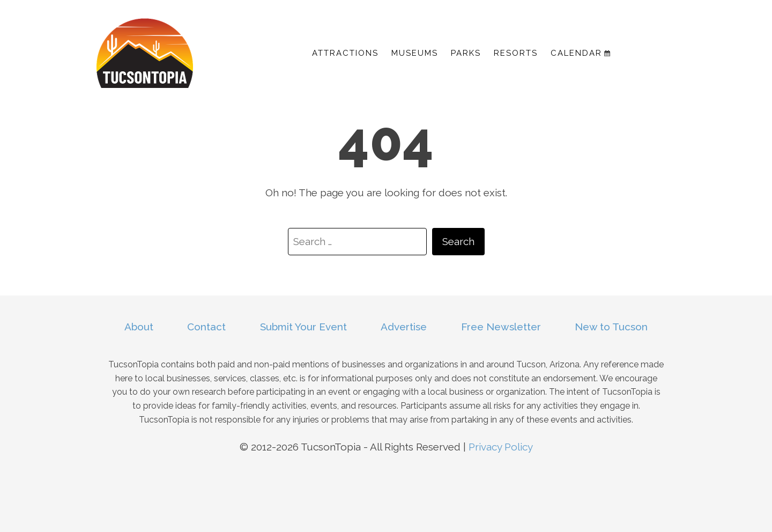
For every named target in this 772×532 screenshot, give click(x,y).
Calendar (580, 53)
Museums (415, 53)
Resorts (516, 53)
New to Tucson (611, 327)
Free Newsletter (501, 327)
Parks (466, 53)
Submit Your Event (303, 327)
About (139, 327)
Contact (206, 327)
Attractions (345, 53)
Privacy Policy (501, 447)
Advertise (404, 327)
